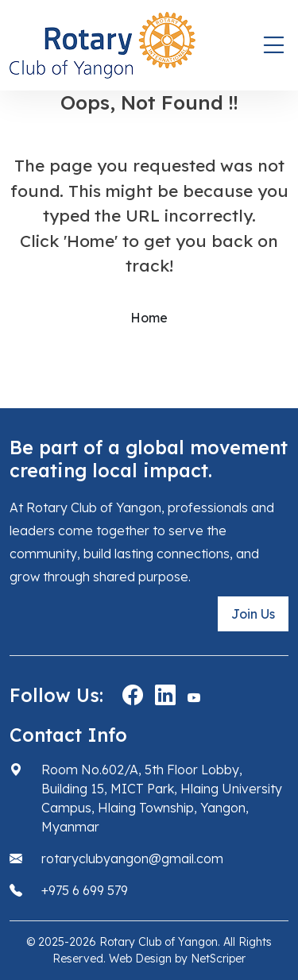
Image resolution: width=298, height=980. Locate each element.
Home (149, 318)
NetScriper (218, 959)
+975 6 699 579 (85, 890)
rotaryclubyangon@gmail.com (132, 858)
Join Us (253, 614)
